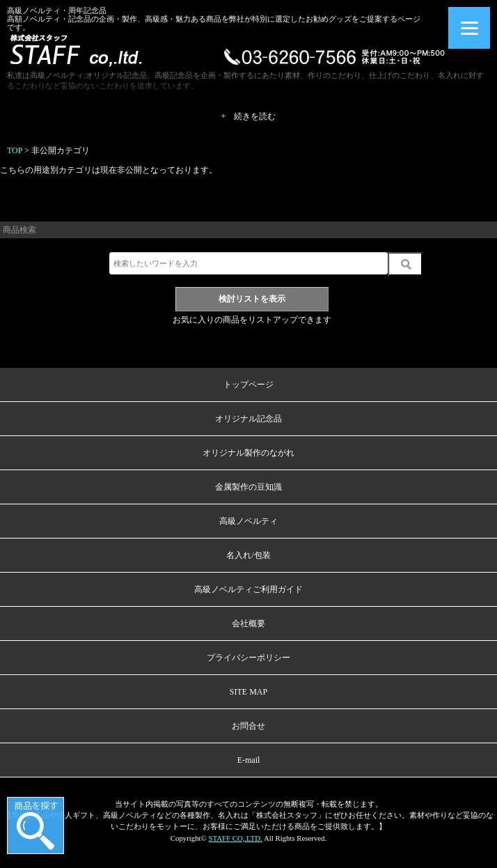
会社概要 (248, 623)
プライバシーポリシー (248, 658)
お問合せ (248, 726)
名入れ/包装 (248, 555)
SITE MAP (248, 692)
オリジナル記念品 (248, 419)
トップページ (248, 385)
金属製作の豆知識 (248, 487)
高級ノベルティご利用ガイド (248, 589)
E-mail (249, 760)
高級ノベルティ (248, 521)
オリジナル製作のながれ (248, 453)
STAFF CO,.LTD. (235, 838)
